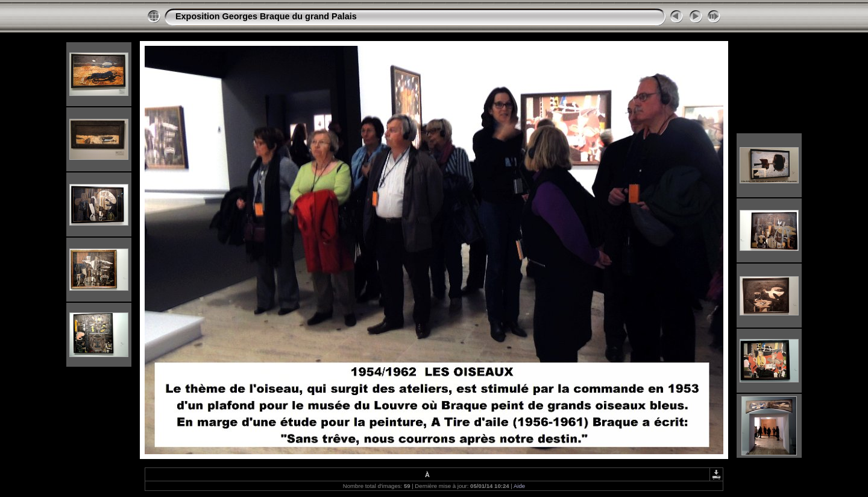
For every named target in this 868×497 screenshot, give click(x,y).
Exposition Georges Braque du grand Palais (266, 16)
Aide (519, 486)
